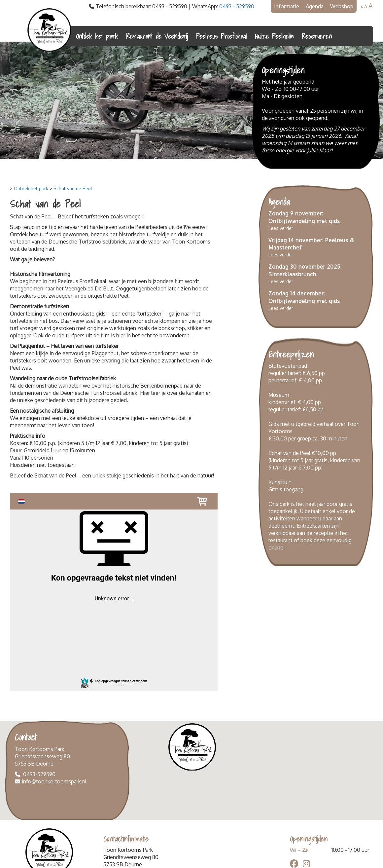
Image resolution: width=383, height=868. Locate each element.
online (276, 547)
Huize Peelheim (274, 36)
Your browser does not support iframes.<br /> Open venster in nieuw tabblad (114, 592)
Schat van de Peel (73, 189)
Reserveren (317, 36)
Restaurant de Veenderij (157, 36)
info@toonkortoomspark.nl (54, 781)
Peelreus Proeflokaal (221, 36)
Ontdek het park (97, 36)
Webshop (342, 6)
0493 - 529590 (237, 6)
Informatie (287, 6)
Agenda (315, 6)
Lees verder (281, 228)
